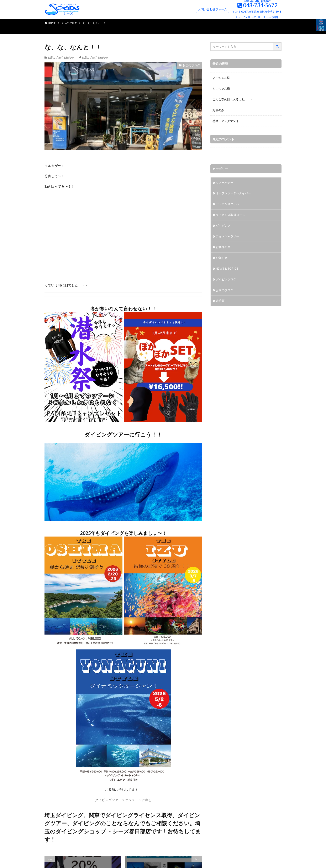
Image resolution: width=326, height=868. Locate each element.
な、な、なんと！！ (94, 23)
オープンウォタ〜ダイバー (233, 194)
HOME (52, 23)
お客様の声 (223, 248)
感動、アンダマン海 (226, 121)
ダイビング (223, 226)
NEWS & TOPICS (227, 269)
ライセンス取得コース (230, 215)
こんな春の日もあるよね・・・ (233, 99)
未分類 (220, 301)
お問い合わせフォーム (212, 9)
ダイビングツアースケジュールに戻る (123, 800)
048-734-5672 (260, 5)
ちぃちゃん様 (221, 89)
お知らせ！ (70, 58)
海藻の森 (218, 110)
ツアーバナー (225, 183)
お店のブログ (69, 23)
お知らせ (103, 58)
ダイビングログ (226, 280)
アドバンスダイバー (229, 204)
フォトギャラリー (227, 237)
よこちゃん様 (221, 78)
